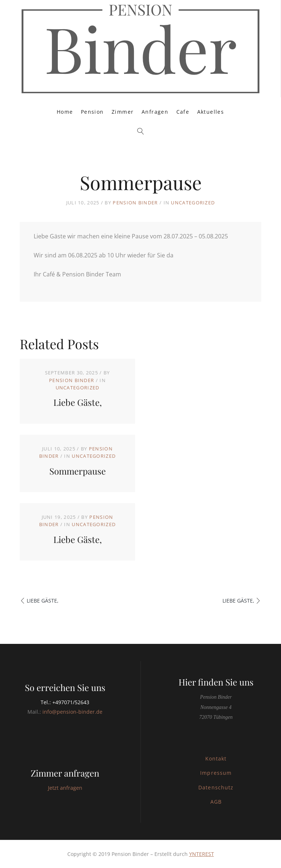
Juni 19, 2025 (59, 517)
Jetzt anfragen (65, 788)
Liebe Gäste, (78, 402)
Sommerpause (78, 471)
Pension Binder (135, 203)
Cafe (183, 112)
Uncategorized (193, 203)
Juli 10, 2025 (59, 449)
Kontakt (216, 758)
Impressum (216, 773)
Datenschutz (216, 787)
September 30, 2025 (72, 373)
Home (65, 112)
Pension (92, 112)
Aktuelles (211, 112)
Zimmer (123, 112)
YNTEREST (202, 854)
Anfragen (155, 112)
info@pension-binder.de (72, 712)
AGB (216, 802)
